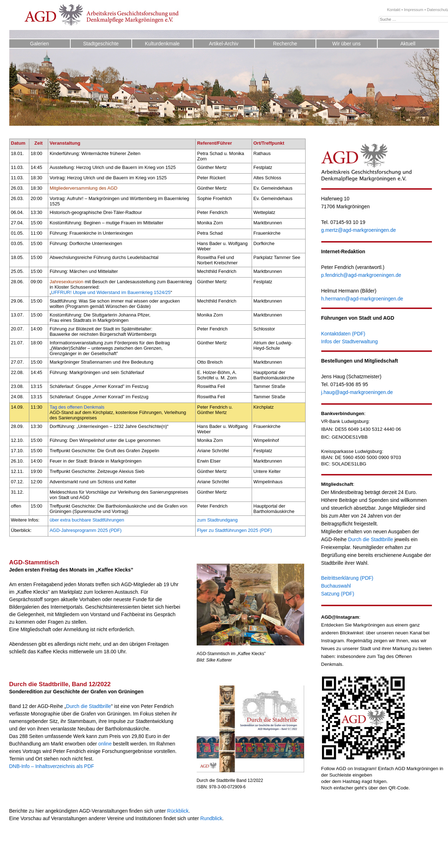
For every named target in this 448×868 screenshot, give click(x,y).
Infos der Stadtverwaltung (350, 341)
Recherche (285, 44)
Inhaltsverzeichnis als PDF (65, 766)
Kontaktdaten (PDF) (343, 334)
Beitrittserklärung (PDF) (347, 578)
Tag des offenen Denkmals (77, 407)
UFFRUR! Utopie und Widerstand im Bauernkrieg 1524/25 (111, 292)
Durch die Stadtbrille (89, 706)
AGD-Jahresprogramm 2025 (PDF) (86, 530)
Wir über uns (346, 44)
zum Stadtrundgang (217, 520)
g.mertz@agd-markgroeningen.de (359, 230)
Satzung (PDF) (338, 594)
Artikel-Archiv (223, 44)
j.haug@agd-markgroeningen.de (357, 392)
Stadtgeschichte (101, 44)
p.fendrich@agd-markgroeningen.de (361, 275)
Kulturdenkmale (162, 44)
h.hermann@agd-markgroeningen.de (362, 299)
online (105, 744)
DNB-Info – (22, 766)
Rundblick (211, 818)
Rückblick (178, 811)
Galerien (39, 44)
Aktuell (408, 44)
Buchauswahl (336, 586)
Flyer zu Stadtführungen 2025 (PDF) (235, 530)
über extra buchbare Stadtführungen (87, 520)
